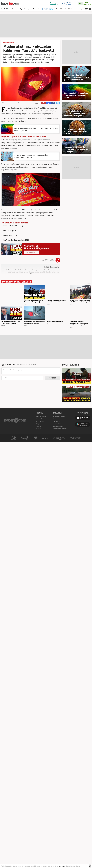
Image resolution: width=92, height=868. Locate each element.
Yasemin (75, 438)
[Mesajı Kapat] (90, 866)
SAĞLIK (12, 43)
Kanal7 (14, 438)
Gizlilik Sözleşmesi (42, 419)
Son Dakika (5, 9)
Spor (29, 9)
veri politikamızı (65, 866)
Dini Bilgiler (57, 421)
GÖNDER (53, 378)
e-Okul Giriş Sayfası (59, 416)
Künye (38, 424)
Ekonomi (36, 9)
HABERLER (6, 43)
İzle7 (59, 438)
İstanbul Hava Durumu (60, 429)
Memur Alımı (57, 419)
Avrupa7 (36, 438)
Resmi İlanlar (69, 9)
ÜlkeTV (45, 438)
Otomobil (59, 9)
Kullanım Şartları (41, 416)
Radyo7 (25, 438)
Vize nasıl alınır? (58, 426)
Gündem (14, 9)
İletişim (38, 429)
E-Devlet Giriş (57, 424)
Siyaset (22, 9)
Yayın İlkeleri (40, 421)
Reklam (38, 426)
